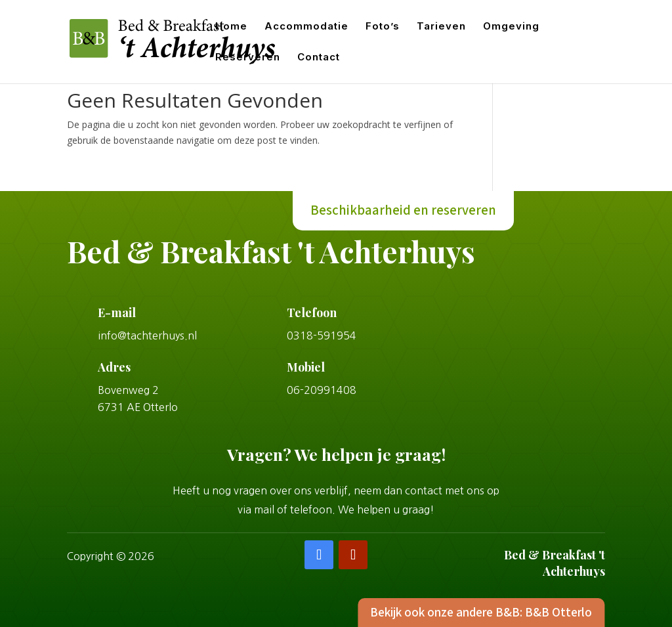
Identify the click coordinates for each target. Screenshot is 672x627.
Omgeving (511, 27)
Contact (319, 58)
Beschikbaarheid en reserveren (403, 211)
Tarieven (441, 27)
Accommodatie (306, 27)
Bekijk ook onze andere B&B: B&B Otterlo (473, 612)
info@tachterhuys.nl (147, 335)
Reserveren (248, 58)
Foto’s (383, 27)
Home (231, 27)
